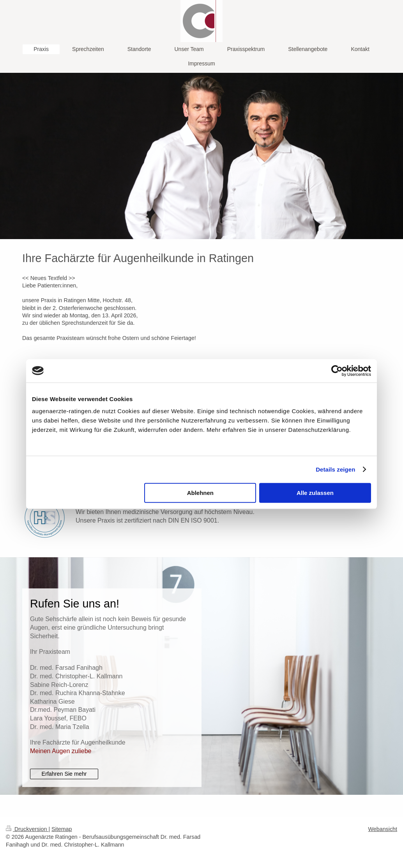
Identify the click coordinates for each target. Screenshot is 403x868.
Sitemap (62, 829)
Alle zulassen (315, 493)
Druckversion (27, 829)
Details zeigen (335, 469)
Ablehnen (200, 493)
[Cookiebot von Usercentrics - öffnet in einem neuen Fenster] (337, 371)
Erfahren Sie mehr (64, 774)
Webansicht (383, 829)
